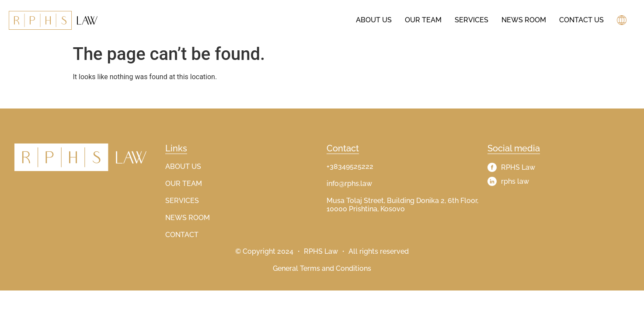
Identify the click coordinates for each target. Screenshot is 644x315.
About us (374, 20)
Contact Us (581, 20)
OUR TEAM (184, 184)
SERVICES (182, 201)
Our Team (423, 20)
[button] (623, 20)
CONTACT (182, 235)
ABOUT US (183, 166)
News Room (524, 20)
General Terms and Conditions (322, 268)
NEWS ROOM (188, 218)
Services (472, 20)
